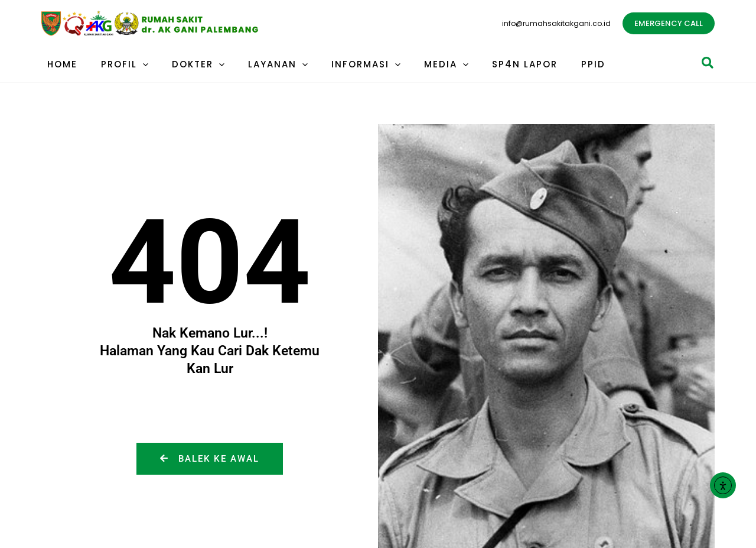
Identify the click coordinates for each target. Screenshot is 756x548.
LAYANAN (257, 64)
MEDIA (414, 64)
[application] (134, 64)
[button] (669, 23)
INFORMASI (339, 64)
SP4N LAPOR (486, 64)
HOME (59, 64)
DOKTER (183, 64)
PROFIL (116, 64)
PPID (549, 64)
